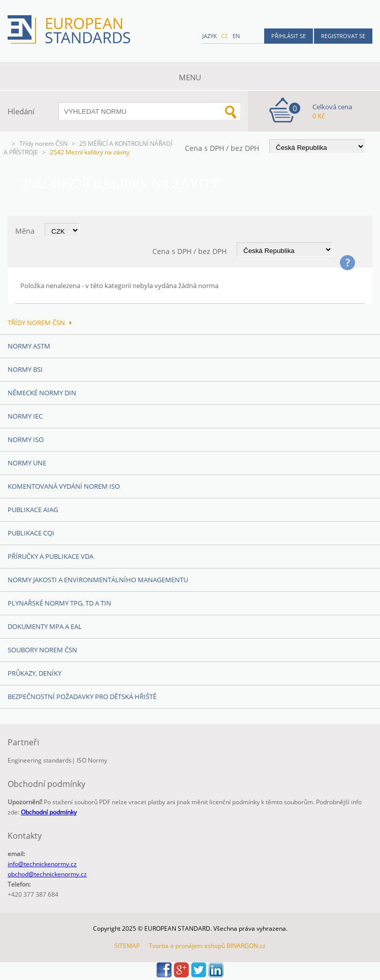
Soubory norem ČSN (42, 650)
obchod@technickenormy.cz (47, 874)
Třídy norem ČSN (43, 144)
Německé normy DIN (42, 393)
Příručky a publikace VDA (51, 556)
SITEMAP (127, 946)
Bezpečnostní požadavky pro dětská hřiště (82, 697)
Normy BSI (25, 369)
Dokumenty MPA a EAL (45, 626)
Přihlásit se (289, 36)
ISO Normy (92, 760)
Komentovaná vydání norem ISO (64, 486)
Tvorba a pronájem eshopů (187, 946)
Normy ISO (26, 439)
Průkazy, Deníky (35, 673)
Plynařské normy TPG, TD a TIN (59, 603)
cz (224, 36)
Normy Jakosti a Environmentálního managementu (98, 580)
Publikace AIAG (33, 510)
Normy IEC (25, 416)
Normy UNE (27, 463)
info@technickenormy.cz (42, 864)
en (236, 36)
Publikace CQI (31, 533)
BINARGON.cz (246, 946)
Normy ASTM (29, 346)
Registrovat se (343, 36)
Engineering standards (40, 760)
